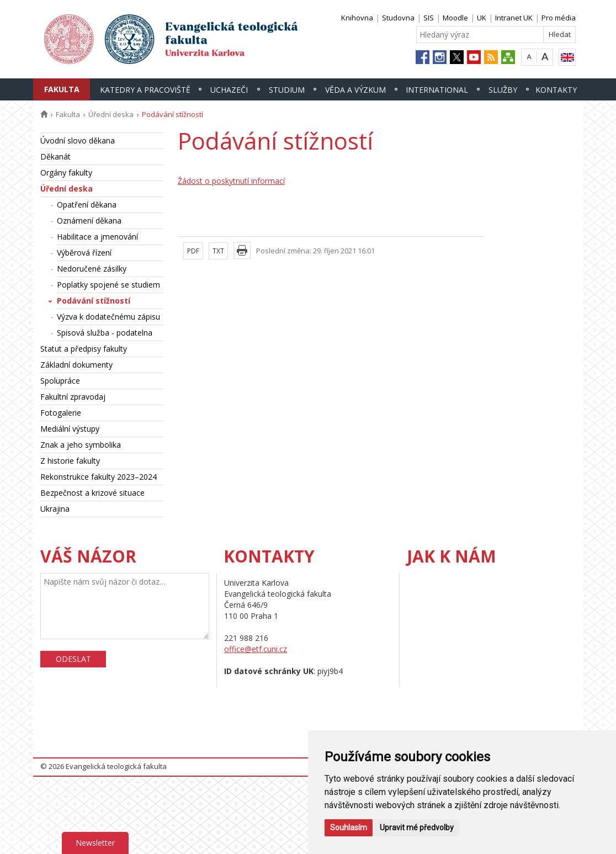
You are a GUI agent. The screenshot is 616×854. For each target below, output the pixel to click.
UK (482, 18)
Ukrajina (55, 509)
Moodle (455, 18)
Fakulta (62, 89)
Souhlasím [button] (349, 828)
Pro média (559, 18)
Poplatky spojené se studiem (108, 285)
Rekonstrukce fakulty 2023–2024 (99, 477)
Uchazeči (229, 90)
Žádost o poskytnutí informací (231, 181)
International (437, 90)
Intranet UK (514, 18)
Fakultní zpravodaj (73, 397)
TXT (218, 251)
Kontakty (556, 90)
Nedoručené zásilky (92, 269)
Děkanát (55, 157)
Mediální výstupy (70, 429)
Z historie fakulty (70, 461)
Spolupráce (60, 381)
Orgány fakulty (66, 173)
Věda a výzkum (355, 90)
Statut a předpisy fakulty (84, 349)
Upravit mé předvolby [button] (417, 828)
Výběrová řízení (84, 253)
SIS (429, 18)
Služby (503, 90)
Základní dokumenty (76, 365)
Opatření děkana (87, 205)
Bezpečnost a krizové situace (92, 493)
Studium (287, 90)
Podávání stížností (94, 301)
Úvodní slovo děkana (78, 140)
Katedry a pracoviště (145, 90)
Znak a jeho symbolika (81, 445)
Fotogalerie (61, 413)
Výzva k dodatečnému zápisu (108, 317)
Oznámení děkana (89, 221)
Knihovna (357, 18)
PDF (193, 251)
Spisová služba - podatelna (105, 333)
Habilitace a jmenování (97, 237)
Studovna (398, 18)
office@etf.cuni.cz (256, 649)
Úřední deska (111, 114)
